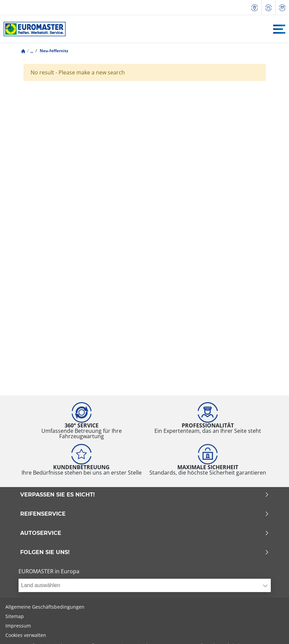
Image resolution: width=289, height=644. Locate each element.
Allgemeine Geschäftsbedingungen (45, 607)
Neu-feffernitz (53, 51)
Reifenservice (145, 514)
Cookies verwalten (26, 635)
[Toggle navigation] (279, 29)
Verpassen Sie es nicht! (145, 495)
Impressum (18, 626)
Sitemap (15, 616)
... (32, 51)
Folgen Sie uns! (145, 552)
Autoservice (145, 533)
